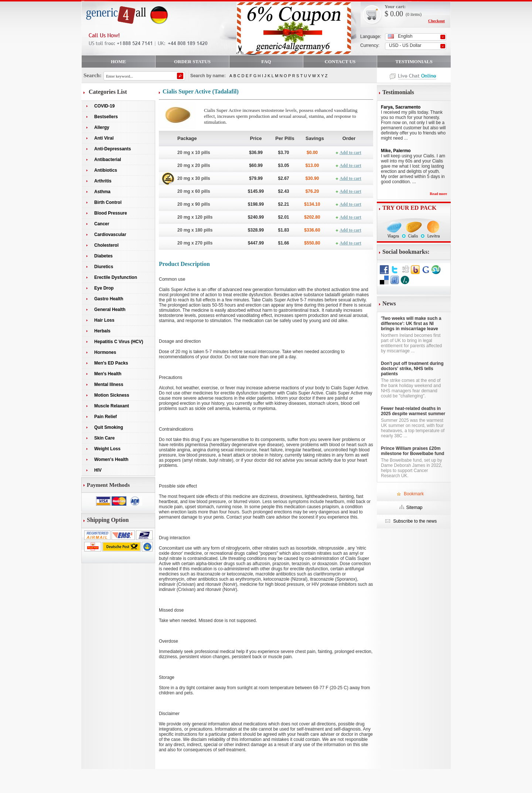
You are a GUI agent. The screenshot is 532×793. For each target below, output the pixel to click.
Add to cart (350, 153)
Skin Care (104, 438)
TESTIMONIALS (414, 61)
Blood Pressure (111, 213)
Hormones (105, 352)
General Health (110, 310)
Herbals (102, 331)
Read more (438, 194)
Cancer (102, 224)
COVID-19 (104, 106)
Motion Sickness (112, 395)
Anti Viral (104, 138)
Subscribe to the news (414, 521)
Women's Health (111, 459)
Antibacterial (108, 160)
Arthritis (103, 181)
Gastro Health (109, 299)
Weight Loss (107, 449)
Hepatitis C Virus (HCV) (119, 342)
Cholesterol (106, 245)
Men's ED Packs (111, 363)
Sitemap (414, 507)
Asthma (102, 192)
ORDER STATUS (192, 61)
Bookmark (414, 494)
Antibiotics (106, 170)
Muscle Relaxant (112, 406)
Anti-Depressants (112, 149)
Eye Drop (104, 288)
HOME (118, 61)
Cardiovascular (110, 235)
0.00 (396, 14)
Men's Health (108, 374)
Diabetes (103, 256)
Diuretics (104, 267)
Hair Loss (104, 320)
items (415, 14)
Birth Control (108, 202)
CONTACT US (340, 61)
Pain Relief (105, 417)
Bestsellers (106, 117)
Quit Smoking (109, 427)
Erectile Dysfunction (116, 277)
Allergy (102, 127)
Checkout (436, 21)
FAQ (266, 61)
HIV (98, 470)
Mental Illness (109, 384)
